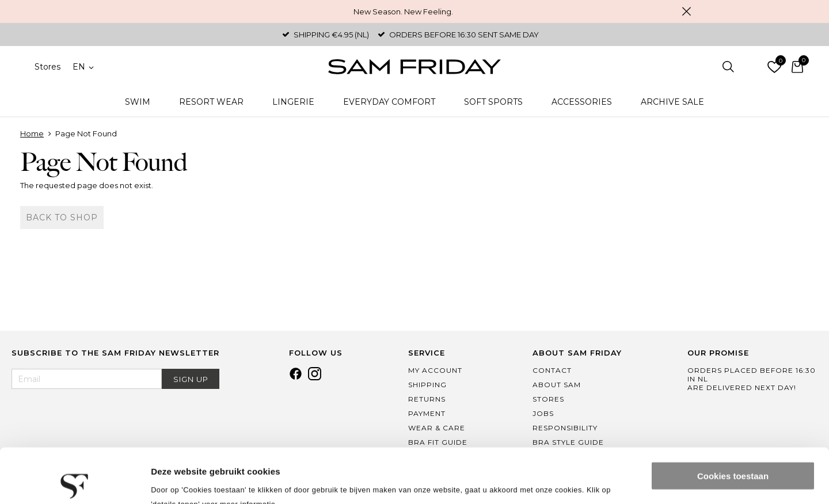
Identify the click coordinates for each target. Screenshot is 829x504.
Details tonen (178, 481)
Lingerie (293, 102)
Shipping (427, 385)
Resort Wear (211, 102)
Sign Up (191, 379)
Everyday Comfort (389, 102)
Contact (552, 370)
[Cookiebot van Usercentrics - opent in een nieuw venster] (75, 482)
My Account (435, 370)
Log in (751, 67)
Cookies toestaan (733, 421)
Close (686, 12)
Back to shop (62, 217)
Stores (47, 67)
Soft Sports (493, 102)
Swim (138, 102)
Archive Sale (672, 102)
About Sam (557, 385)
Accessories (582, 102)
